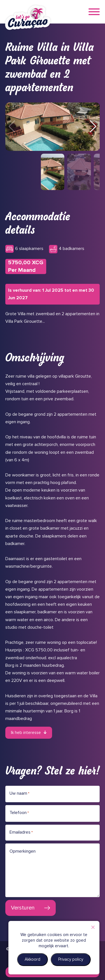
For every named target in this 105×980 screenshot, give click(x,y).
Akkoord (32, 959)
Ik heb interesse (26, 733)
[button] (93, 127)
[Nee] (93, 927)
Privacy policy (71, 959)
